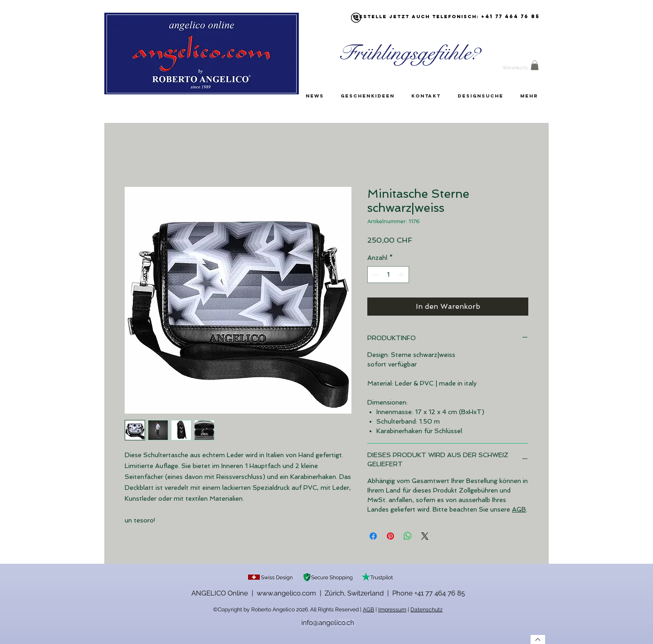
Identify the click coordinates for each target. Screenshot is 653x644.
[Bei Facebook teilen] (373, 536)
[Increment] (402, 275)
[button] (535, 65)
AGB (519, 509)
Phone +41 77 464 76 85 (429, 593)
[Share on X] (425, 536)
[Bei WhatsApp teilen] (408, 536)
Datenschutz (426, 610)
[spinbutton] (388, 275)
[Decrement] (374, 275)
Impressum (392, 610)
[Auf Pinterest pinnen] (390, 536)
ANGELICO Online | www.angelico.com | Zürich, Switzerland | (292, 593)
